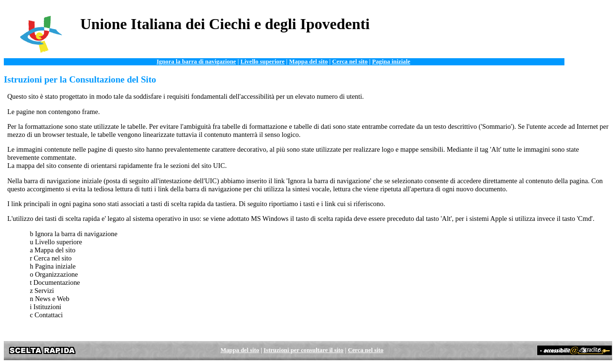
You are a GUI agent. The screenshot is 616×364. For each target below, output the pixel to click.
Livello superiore (262, 62)
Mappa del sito (308, 62)
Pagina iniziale (391, 62)
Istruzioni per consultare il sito (303, 350)
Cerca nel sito (350, 62)
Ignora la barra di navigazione (196, 62)
